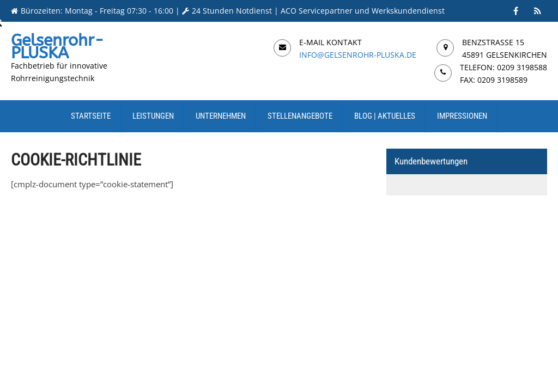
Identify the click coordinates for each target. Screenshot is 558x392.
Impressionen (462, 116)
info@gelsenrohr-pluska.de (358, 55)
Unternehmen (221, 116)
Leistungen (153, 116)
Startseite (91, 116)
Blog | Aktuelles (385, 116)
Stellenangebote (300, 116)
